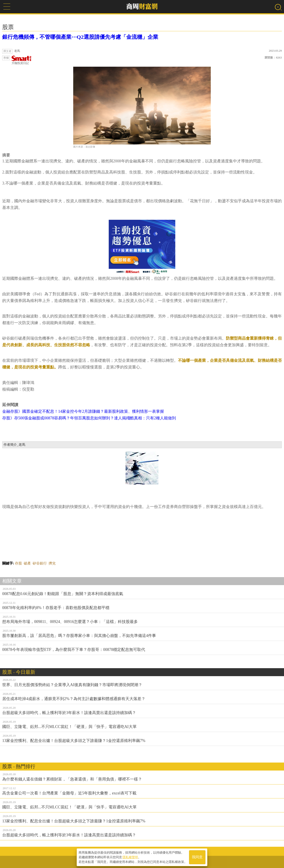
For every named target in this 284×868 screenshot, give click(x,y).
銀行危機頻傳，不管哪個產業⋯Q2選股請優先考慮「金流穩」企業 (80, 37)
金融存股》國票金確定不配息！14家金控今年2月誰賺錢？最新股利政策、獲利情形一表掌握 (83, 411)
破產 (27, 563)
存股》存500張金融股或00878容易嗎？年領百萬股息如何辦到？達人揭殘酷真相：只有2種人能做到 (89, 418)
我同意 (197, 857)
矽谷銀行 (40, 563)
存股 (18, 563)
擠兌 (52, 563)
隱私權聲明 (130, 857)
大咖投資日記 (22, 60)
